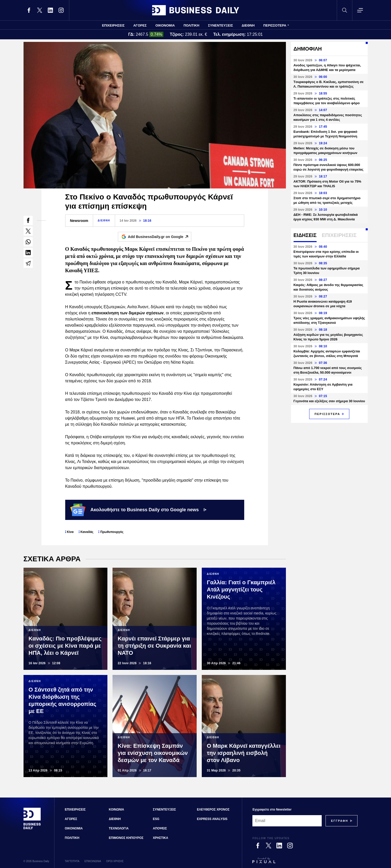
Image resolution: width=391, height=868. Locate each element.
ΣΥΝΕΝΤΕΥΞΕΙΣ (220, 25)
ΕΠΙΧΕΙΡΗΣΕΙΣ (113, 25)
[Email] (287, 821)
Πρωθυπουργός (112, 532)
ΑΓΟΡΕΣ (140, 25)
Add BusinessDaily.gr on (159, 237)
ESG (156, 819)
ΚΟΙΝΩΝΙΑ (117, 810)
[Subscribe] (339, 821)
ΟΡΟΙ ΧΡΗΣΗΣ (115, 861)
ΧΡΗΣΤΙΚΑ (161, 838)
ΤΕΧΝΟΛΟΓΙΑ (119, 828)
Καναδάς (87, 532)
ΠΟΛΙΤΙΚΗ (192, 25)
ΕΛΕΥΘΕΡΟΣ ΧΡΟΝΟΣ (213, 810)
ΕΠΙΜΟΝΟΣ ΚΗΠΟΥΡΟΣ (126, 838)
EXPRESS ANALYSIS (212, 819)
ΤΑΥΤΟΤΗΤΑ (72, 861)
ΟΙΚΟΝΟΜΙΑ (165, 25)
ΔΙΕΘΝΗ (248, 25)
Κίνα (70, 532)
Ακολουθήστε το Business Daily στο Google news (138, 510)
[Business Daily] (32, 829)
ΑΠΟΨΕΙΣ (160, 828)
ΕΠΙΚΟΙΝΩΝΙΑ (93, 861)
